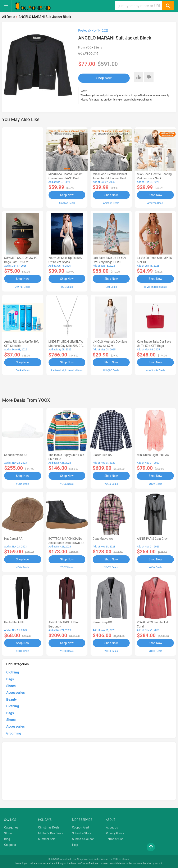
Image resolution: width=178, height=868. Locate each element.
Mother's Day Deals (51, 833)
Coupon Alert (81, 827)
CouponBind (87, 863)
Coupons (10, 845)
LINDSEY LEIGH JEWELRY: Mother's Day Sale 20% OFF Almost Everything (66, 346)
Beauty (12, 699)
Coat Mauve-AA (103, 539)
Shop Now (104, 78)
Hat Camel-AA (13, 539)
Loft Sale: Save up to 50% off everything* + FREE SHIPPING (109, 262)
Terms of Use (115, 839)
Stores (8, 833)
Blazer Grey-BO (102, 622)
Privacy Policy (115, 833)
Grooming (14, 733)
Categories (11, 827)
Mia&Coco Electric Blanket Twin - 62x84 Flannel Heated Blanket (111, 178)
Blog (7, 839)
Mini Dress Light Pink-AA (153, 455)
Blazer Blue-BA (102, 455)
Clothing (13, 672)
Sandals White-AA (16, 455)
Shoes (11, 686)
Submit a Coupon (83, 839)
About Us (112, 827)
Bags (10, 679)
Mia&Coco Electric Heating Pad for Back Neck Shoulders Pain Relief (154, 178)
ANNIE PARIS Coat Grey (152, 539)
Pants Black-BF (14, 622)
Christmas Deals (49, 827)
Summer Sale (47, 839)
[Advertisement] (23, 167)
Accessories (15, 693)
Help (75, 845)
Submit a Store (82, 833)
